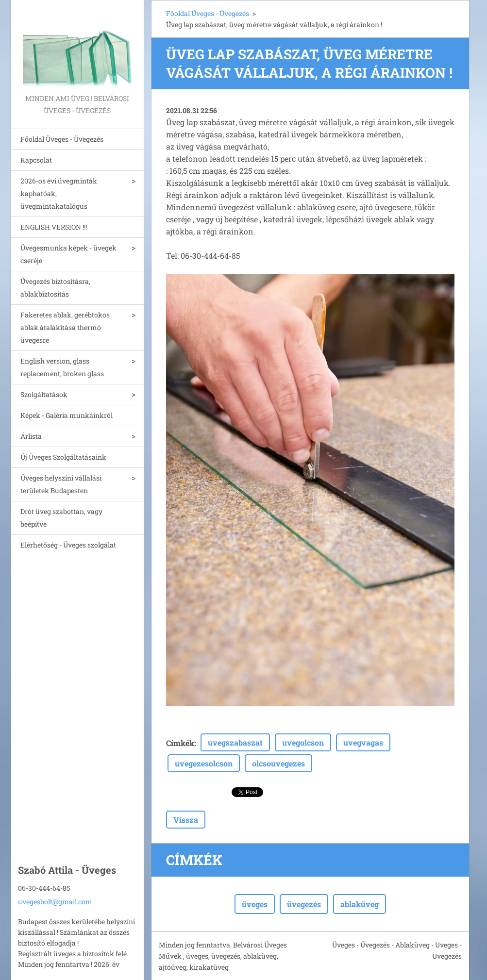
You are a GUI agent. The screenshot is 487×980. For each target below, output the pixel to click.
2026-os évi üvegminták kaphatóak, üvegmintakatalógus (59, 193)
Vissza (186, 820)
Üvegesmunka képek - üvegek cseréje (68, 254)
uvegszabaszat (235, 742)
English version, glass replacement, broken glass (62, 367)
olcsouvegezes (278, 763)
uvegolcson (303, 742)
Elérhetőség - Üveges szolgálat (68, 545)
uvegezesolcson (204, 763)
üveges (255, 904)
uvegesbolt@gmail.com (55, 902)
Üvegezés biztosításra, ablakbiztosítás (55, 288)
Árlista (31, 436)
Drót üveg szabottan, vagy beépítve (61, 518)
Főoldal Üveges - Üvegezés (62, 139)
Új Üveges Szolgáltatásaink (63, 457)
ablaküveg (360, 904)
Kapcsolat (36, 160)
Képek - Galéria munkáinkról (67, 415)
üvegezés (304, 904)
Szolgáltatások (44, 394)
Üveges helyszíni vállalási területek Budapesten (61, 484)
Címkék (180, 743)
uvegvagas (363, 742)
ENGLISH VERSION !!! (54, 227)
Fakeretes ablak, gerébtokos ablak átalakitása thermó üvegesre (65, 327)
